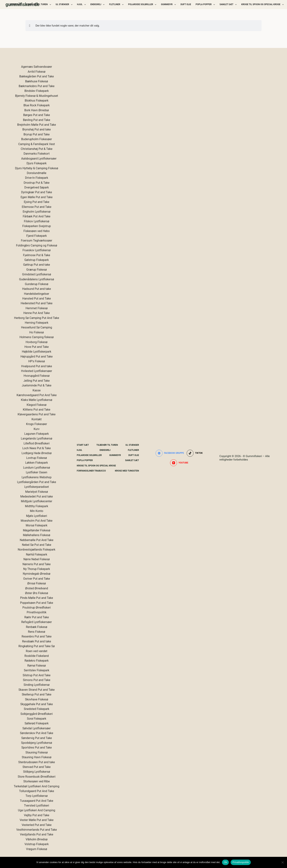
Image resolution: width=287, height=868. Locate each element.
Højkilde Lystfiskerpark (37, 352)
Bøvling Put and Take (37, 120)
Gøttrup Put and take (37, 265)
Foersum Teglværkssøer (37, 241)
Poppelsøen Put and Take (37, 603)
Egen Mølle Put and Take (37, 197)
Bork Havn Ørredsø (37, 110)
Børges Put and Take (37, 115)
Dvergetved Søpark (37, 187)
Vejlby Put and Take (37, 815)
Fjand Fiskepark (37, 236)
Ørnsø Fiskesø (37, 583)
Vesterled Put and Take (37, 825)
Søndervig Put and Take (37, 738)
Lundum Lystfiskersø (37, 468)
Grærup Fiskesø (37, 270)
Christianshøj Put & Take (37, 149)
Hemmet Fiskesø (37, 308)
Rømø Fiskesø (37, 666)
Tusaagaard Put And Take (37, 801)
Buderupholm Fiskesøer (37, 139)
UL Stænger (65, 5)
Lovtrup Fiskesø (37, 458)
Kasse (37, 390)
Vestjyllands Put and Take (37, 834)
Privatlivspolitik (37, 612)
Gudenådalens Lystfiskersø (37, 279)
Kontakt (37, 419)
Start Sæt (16, 4)
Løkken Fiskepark (37, 463)
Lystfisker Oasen (37, 472)
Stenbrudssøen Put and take (37, 762)
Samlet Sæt (229, 5)
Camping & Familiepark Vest (37, 144)
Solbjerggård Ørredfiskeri (37, 714)
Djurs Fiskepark (37, 163)
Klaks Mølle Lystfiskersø (37, 400)
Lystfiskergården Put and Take (37, 482)
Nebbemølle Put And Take (37, 540)
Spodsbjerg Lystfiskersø (37, 743)
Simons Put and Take (37, 680)
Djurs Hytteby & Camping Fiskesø (37, 168)
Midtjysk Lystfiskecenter (37, 501)
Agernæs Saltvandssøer (37, 67)
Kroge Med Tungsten (127, 471)
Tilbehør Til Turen (39, 5)
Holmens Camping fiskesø (37, 337)
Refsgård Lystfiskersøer (37, 622)
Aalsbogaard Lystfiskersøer (39, 159)
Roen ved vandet (37, 651)
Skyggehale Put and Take (37, 704)
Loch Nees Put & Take (37, 448)
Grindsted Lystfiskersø (37, 274)
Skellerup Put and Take (37, 694)
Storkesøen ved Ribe (37, 781)
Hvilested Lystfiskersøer (37, 371)
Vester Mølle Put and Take (37, 820)
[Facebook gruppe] (170, 453)
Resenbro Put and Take (37, 636)
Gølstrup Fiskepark (37, 260)
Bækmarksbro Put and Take (37, 86)
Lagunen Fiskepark (37, 434)
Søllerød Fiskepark (37, 723)
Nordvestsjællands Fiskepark (37, 550)
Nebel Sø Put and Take (37, 545)
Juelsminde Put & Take (37, 385)
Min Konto (37, 511)
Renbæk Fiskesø (37, 627)
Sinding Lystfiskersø (37, 685)
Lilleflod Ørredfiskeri (37, 443)
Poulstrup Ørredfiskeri (37, 608)
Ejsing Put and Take (37, 202)
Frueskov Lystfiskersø (37, 250)
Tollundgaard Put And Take (37, 791)
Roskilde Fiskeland (37, 656)
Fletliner (117, 5)
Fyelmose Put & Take (37, 255)
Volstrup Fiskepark (37, 844)
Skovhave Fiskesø (37, 699)
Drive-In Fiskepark (37, 178)
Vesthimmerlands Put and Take (37, 830)
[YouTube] (179, 463)
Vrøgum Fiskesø (37, 849)
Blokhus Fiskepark (37, 101)
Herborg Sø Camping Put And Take (37, 318)
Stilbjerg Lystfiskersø (37, 772)
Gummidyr (169, 5)
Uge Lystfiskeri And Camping (37, 810)
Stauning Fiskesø (37, 752)
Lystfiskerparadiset (37, 487)
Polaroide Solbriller (143, 5)
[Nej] (282, 862)
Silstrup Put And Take (37, 675)
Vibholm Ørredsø (37, 839)
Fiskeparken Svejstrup (37, 226)
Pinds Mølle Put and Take (37, 598)
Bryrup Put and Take (37, 134)
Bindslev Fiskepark (37, 91)
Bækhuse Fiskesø (37, 81)
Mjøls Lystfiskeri (37, 516)
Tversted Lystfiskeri (37, 806)
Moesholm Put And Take (37, 521)
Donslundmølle (37, 173)
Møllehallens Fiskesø (37, 535)
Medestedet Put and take (37, 496)
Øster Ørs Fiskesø (37, 593)
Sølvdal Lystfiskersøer (37, 728)
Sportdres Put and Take (37, 748)
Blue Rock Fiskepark (37, 105)
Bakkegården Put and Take (37, 76)
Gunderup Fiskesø (37, 284)
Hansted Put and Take (37, 299)
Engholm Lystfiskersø (37, 212)
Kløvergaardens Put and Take (37, 414)
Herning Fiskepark (37, 323)
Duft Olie (186, 4)
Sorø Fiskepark (37, 719)
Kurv (37, 429)
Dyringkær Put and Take (37, 192)
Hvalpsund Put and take (37, 366)
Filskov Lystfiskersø (37, 221)
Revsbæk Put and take (37, 641)
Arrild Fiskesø (37, 72)
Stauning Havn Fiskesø (37, 757)
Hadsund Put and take (37, 289)
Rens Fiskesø (37, 632)
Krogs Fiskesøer (37, 424)
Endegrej (98, 5)
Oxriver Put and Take (37, 579)
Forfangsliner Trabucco (91, 471)
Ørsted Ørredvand (37, 588)
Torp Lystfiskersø (37, 796)
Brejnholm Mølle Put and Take (37, 125)
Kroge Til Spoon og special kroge (263, 5)
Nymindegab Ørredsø (37, 574)
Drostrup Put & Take (37, 183)
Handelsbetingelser (37, 294)
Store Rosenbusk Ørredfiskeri (37, 777)
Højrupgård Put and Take (37, 357)
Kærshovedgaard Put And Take (37, 395)
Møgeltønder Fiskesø (37, 530)
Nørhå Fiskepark (37, 554)
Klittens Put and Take (37, 410)
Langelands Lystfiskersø (37, 438)
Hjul (82, 5)
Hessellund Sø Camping (37, 327)
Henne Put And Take (37, 313)
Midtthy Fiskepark (37, 506)
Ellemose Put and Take (37, 207)
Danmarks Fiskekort (37, 154)
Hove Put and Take (37, 347)
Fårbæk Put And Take (37, 216)
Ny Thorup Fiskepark (37, 569)
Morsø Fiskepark (37, 525)
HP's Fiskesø (37, 361)
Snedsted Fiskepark (37, 709)
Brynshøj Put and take (37, 129)
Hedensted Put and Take (37, 303)
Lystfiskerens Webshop (37, 477)
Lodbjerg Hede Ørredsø (37, 453)
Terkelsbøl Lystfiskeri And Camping (37, 786)
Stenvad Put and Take (37, 767)
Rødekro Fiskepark (37, 661)
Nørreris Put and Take (37, 564)
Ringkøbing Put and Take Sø (37, 646)
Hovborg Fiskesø (37, 342)
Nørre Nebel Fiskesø (37, 559)
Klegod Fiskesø (37, 405)
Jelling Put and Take (37, 381)
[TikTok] (195, 453)
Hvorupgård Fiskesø (37, 376)
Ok (225, 862)
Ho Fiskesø (37, 332)
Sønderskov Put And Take (37, 733)
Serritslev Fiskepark (37, 670)
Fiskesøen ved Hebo (37, 231)
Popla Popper (206, 5)
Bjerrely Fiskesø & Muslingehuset (37, 96)
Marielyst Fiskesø (37, 492)
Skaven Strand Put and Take (37, 690)
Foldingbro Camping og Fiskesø (37, 245)
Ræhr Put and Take (37, 617)
